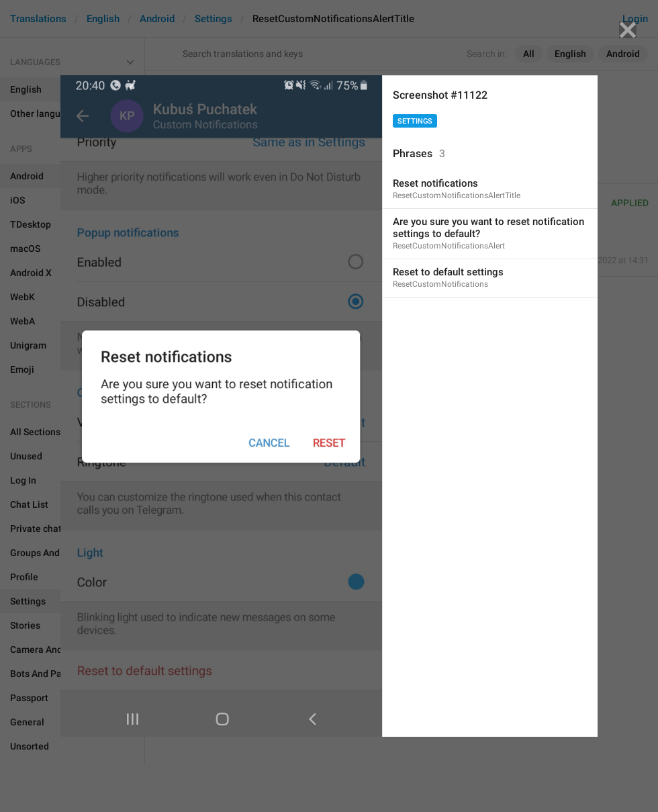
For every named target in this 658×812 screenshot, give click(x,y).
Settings (415, 121)
